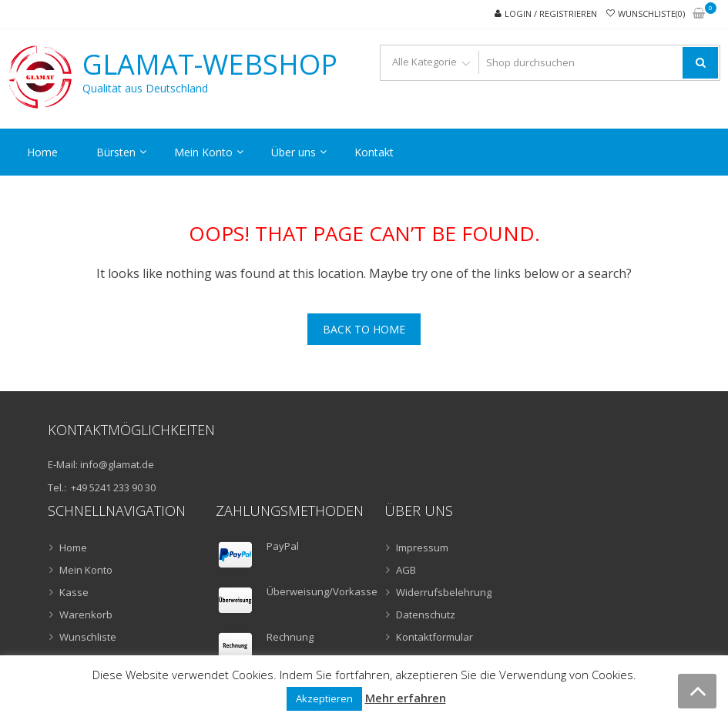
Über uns (294, 152)
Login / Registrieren (551, 13)
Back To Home (364, 329)
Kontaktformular (434, 637)
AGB (406, 570)
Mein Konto (203, 152)
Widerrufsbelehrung (444, 592)
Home (42, 152)
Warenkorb (86, 615)
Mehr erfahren (406, 698)
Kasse (74, 592)
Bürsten (116, 152)
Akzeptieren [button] (324, 698)
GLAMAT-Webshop (210, 65)
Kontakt (374, 152)
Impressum (422, 548)
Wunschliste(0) (651, 13)
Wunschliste (88, 637)
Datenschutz (426, 615)
